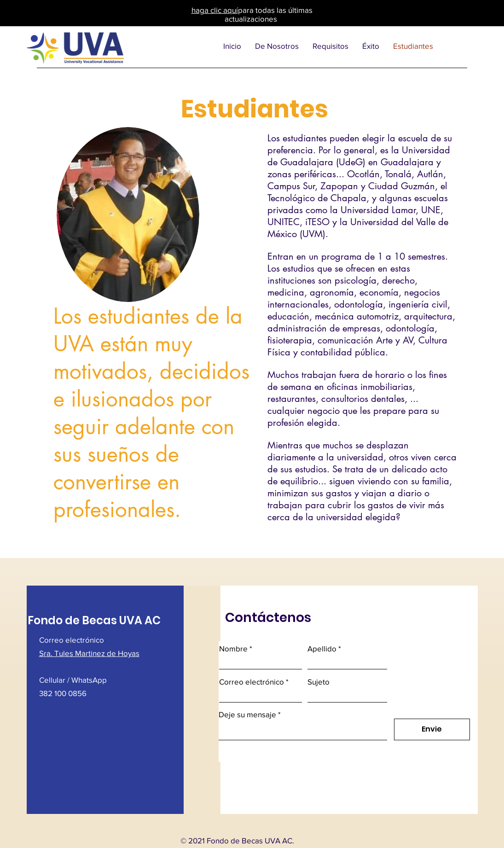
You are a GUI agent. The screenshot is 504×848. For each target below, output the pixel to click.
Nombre (233, 648)
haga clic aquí (215, 10)
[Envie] (432, 729)
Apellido (322, 648)
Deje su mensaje (247, 714)
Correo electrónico (252, 682)
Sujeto (319, 682)
